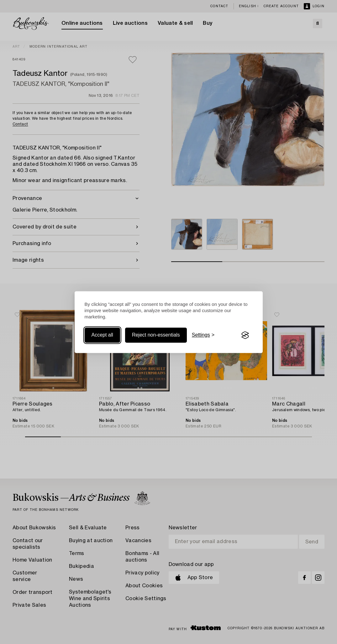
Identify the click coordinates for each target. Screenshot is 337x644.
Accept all (102, 335)
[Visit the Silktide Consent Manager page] (245, 335)
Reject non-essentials (156, 335)
